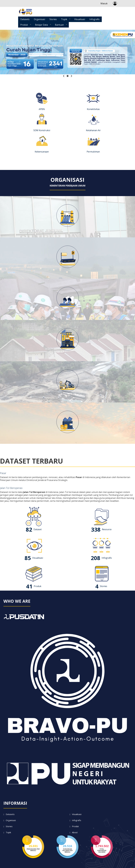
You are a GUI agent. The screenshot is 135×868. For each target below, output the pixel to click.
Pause (68, 76)
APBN (42, 109)
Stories (53, 19)
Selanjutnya (71, 76)
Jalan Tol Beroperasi (11, 488)
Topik (65, 19)
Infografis (94, 19)
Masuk (104, 3)
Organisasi (39, 19)
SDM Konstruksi (42, 130)
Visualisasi (80, 19)
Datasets (25, 19)
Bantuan (60, 25)
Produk (25, 25)
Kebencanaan (42, 152)
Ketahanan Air (93, 130)
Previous (64, 76)
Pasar (3, 473)
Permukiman (93, 152)
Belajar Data (42, 25)
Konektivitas (93, 109)
